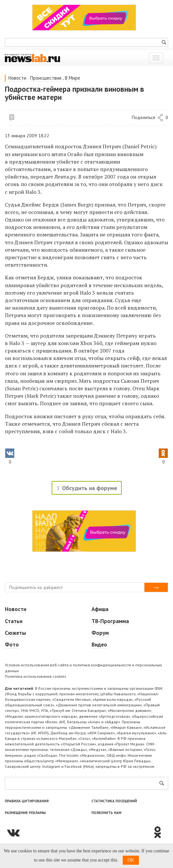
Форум (100, 633)
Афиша (100, 609)
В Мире (73, 78)
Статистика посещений (114, 801)
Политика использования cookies (36, 676)
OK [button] (131, 860)
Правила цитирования (27, 801)
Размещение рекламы (25, 813)
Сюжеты (15, 633)
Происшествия (46, 78)
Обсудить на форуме (90, 488)
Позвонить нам (106, 813)
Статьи (14, 621)
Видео (99, 645)
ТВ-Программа (110, 621)
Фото (12, 645)
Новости (17, 78)
